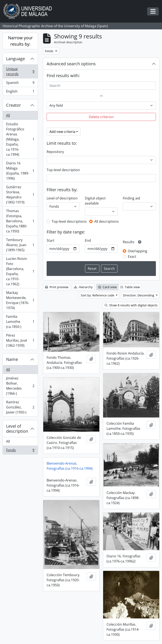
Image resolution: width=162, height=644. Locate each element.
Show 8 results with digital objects (131, 305)
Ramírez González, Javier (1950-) (20, 407)
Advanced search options (71, 64)
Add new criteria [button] (62, 132)
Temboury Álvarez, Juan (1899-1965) (20, 245)
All (8, 115)
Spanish (20, 84)
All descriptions (107, 221)
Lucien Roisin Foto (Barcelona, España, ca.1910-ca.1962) (20, 271)
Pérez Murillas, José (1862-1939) (20, 340)
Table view (130, 287)
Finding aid (131, 198)
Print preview (57, 287)
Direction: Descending (139, 295)
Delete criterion (101, 117)
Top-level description (63, 170)
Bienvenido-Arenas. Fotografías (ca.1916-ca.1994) (70, 466)
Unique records (20, 71)
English (20, 92)
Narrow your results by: (20, 41)
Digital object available (95, 201)
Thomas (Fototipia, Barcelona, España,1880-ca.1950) (20, 221)
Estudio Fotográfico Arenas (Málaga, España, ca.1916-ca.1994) (20, 139)
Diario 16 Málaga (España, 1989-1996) (20, 171)
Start (51, 240)
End (88, 240)
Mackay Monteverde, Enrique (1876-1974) (20, 300)
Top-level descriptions (69, 221)
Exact (132, 257)
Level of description (17, 429)
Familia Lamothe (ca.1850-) (20, 322)
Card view (107, 287)
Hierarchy (83, 287)
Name (12, 359)
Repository (55, 152)
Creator (13, 105)
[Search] (101, 86)
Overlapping (138, 251)
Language (16, 59)
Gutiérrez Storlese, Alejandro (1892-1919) (20, 195)
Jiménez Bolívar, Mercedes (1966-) (20, 386)
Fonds (20, 451)
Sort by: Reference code (98, 295)
